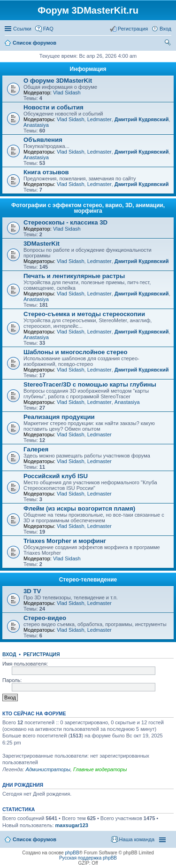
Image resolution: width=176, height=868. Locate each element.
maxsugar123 (72, 825)
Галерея (36, 449)
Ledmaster (99, 119)
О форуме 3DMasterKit (58, 81)
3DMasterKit (42, 244)
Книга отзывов (46, 172)
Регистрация (42, 654)
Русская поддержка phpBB (88, 858)
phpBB (72, 853)
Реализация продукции (59, 417)
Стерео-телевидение (88, 580)
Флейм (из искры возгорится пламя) (79, 508)
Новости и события (54, 107)
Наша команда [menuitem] (137, 839)
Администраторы (48, 769)
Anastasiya (36, 125)
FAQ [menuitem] (48, 29)
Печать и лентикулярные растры (74, 276)
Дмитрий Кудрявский (142, 119)
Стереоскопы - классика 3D (65, 222)
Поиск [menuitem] (168, 44)
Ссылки (22, 29)
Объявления (43, 140)
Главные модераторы (100, 769)
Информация (88, 69)
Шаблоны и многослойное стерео (76, 352)
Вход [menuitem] (165, 29)
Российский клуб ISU (56, 476)
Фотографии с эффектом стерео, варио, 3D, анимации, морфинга (88, 208)
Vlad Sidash (67, 93)
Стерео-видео (45, 618)
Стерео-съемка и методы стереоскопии (84, 314)
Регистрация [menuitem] (133, 29)
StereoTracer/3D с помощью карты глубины (90, 384)
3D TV (32, 591)
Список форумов (34, 839)
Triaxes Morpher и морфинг (65, 541)
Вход (9, 654)
